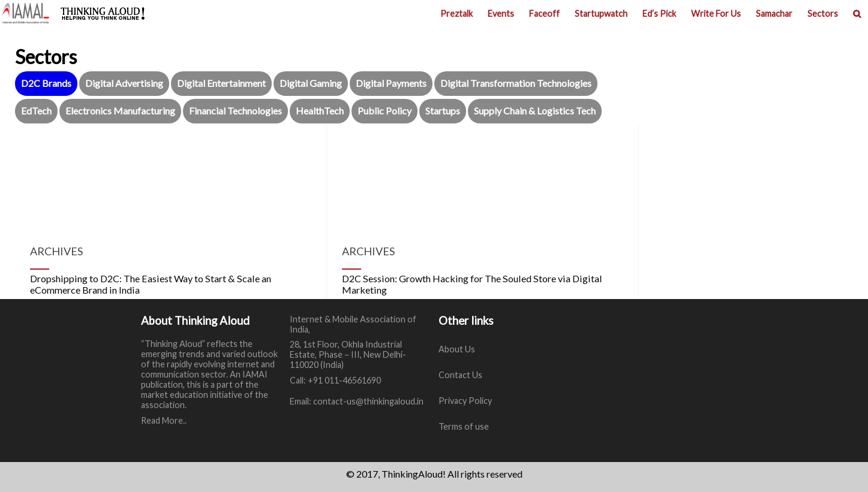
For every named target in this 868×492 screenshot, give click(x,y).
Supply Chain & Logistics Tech (535, 111)
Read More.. (164, 420)
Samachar (774, 13)
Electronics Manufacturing (120, 111)
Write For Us (716, 13)
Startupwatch (601, 13)
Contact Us (460, 375)
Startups (443, 111)
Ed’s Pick (659, 13)
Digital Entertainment (221, 83)
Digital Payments (391, 83)
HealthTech (320, 111)
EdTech (36, 111)
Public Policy (385, 111)
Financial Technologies (235, 111)
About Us (457, 349)
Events (501, 13)
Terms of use (464, 426)
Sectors (823, 13)
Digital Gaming (311, 83)
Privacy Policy (465, 401)
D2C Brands (46, 83)
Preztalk (456, 13)
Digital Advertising (124, 83)
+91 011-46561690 (344, 380)
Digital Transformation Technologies (516, 83)
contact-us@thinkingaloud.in (368, 401)
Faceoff (544, 13)
